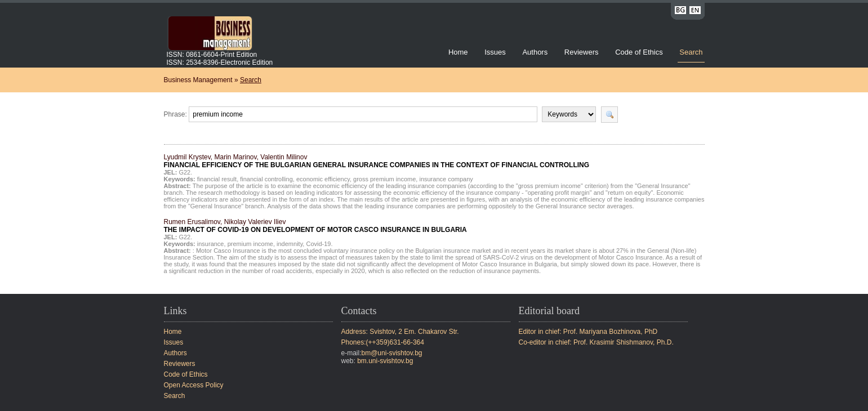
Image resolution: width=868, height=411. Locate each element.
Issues (495, 52)
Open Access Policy (194, 385)
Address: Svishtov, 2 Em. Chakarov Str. (400, 332)
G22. (185, 172)
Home (458, 52)
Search (691, 52)
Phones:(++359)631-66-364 (383, 342)
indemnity (290, 244)
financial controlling (266, 179)
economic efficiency (323, 179)
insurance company (446, 179)
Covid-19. (319, 244)
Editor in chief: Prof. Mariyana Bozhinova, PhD (588, 332)
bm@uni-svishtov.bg (392, 353)
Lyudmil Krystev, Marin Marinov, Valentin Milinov (377, 161)
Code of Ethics (639, 52)
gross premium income (384, 179)
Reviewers (582, 52)
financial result (217, 179)
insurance (211, 244)
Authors (535, 52)
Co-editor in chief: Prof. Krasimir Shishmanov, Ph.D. (596, 342)
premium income (250, 244)
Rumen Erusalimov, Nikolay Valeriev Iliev (315, 226)
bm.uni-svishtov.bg (385, 361)
